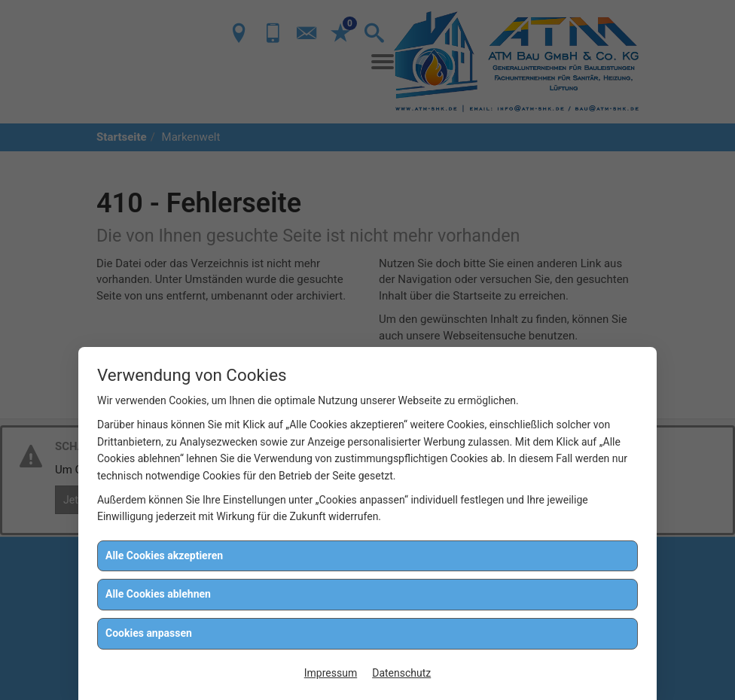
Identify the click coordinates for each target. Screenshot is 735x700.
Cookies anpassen (149, 633)
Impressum (331, 673)
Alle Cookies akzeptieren (164, 555)
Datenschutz (401, 673)
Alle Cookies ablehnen (158, 594)
